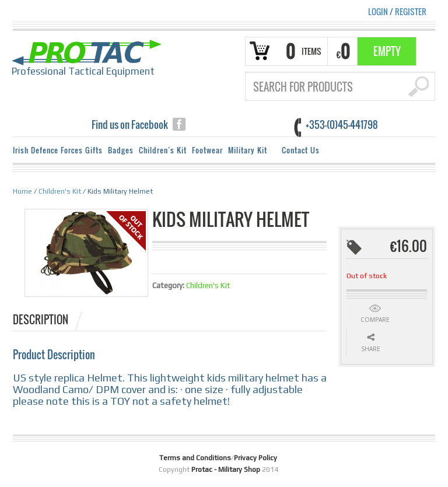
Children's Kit (60, 191)
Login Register (397, 11)
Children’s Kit (163, 150)
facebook (179, 124)
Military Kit (249, 152)
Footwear (207, 150)
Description (41, 320)
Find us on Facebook (130, 125)
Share (371, 349)
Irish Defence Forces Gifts (58, 150)
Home (22, 191)
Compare (375, 320)
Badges (121, 150)
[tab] (48, 320)
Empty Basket (387, 55)
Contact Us (301, 150)
